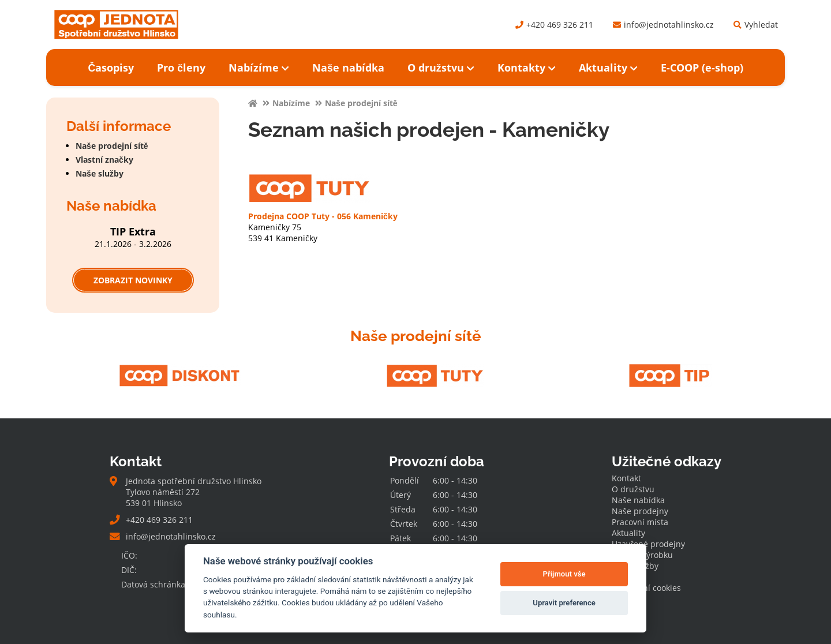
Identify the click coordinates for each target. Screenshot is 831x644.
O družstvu (441, 68)
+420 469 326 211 (554, 25)
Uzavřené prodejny (648, 544)
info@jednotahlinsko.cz (663, 25)
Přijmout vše (564, 574)
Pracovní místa (640, 522)
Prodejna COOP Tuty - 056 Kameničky (323, 216)
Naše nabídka (348, 68)
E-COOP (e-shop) (702, 68)
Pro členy (181, 68)
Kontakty (527, 68)
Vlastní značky (104, 160)
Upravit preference (564, 603)
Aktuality (608, 68)
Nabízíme (259, 68)
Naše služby (100, 173)
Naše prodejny (640, 511)
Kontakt (626, 478)
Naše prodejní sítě (112, 146)
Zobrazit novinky (133, 280)
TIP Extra (133, 231)
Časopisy (111, 68)
